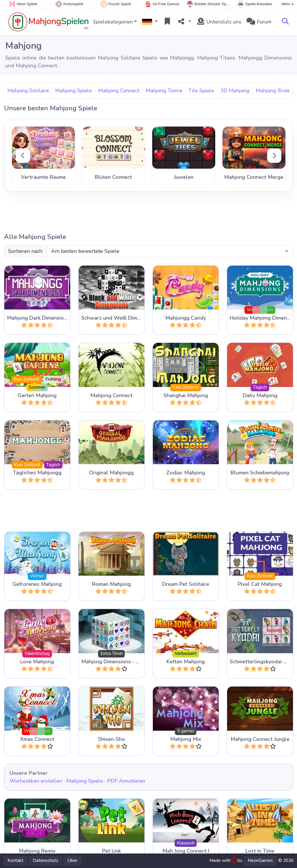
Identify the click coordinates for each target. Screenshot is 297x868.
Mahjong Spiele (74, 91)
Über (72, 860)
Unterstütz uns (219, 22)
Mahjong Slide (273, 91)
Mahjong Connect (119, 91)
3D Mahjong (235, 91)
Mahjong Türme (164, 91)
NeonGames (260, 860)
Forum (259, 22)
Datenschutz (45, 860)
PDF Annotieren (126, 781)
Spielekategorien (113, 22)
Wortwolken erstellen (36, 781)
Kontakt (16, 860)
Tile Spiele (201, 91)
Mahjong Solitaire (28, 91)
